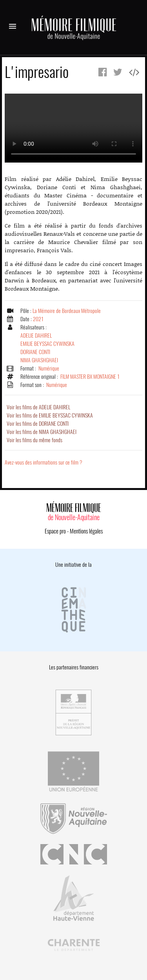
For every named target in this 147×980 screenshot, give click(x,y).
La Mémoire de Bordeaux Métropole (67, 311)
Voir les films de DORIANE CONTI (38, 424)
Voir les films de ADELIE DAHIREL (38, 407)
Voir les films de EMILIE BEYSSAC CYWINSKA (50, 415)
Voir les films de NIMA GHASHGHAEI (42, 432)
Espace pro (55, 531)
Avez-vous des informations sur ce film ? (44, 462)
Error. (73, 128)
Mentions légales (86, 531)
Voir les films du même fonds (34, 440)
